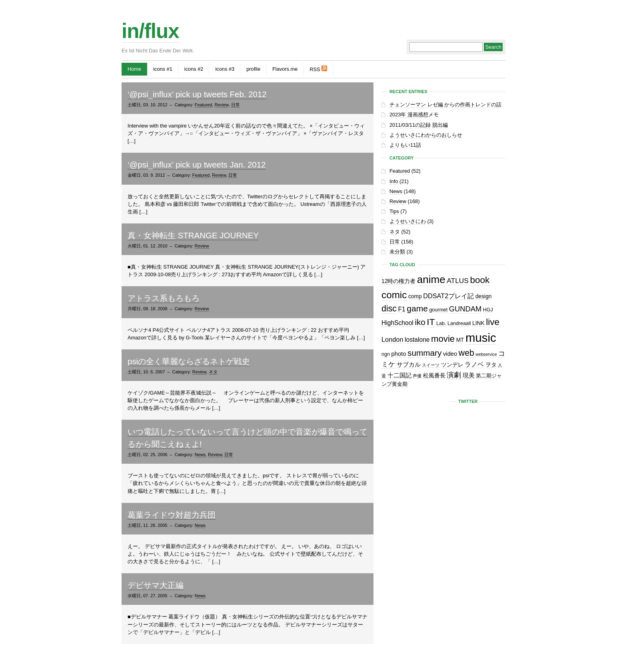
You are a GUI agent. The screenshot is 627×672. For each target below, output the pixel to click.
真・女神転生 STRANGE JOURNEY (193, 235)
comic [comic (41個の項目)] (394, 295)
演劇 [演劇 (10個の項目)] (454, 375)
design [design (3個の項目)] (484, 296)
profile (253, 69)
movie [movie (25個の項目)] (443, 339)
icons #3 (225, 69)
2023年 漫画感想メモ (414, 115)
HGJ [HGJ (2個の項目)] (488, 310)
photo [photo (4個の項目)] (398, 354)
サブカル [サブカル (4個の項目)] (409, 365)
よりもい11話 (405, 145)
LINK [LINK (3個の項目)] (478, 323)
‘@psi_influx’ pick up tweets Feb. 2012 (197, 94)
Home (134, 69)
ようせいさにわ (408, 221)
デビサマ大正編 (156, 585)
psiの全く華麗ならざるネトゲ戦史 (189, 361)
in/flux (150, 31)
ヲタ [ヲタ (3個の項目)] (491, 365)
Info (394, 181)
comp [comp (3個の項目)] (415, 296)
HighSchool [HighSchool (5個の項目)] (397, 323)
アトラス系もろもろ (164, 298)
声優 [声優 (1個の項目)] (417, 376)
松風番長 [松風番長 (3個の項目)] (434, 376)
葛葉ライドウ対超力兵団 (172, 515)
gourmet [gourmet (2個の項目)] (438, 310)
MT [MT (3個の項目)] (460, 340)
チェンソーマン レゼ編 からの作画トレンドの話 (445, 105)
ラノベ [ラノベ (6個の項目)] (474, 364)
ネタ (213, 372)
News (200, 455)
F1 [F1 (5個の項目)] (402, 309)
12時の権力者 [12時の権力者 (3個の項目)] (398, 281)
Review (221, 105)
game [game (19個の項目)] (417, 308)
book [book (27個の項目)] (480, 280)
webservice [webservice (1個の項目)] (486, 354)
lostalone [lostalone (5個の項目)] (417, 340)
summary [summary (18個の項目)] (424, 353)
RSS (318, 69)
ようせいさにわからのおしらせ (426, 135)
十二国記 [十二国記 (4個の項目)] (399, 375)
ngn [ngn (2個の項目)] (386, 354)
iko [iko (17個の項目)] (420, 322)
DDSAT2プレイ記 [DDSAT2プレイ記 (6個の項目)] (448, 296)
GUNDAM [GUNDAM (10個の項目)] (465, 309)
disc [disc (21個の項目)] (389, 309)
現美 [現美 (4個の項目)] (469, 375)
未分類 (397, 252)
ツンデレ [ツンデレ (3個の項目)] (452, 365)
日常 (236, 105)
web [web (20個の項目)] (466, 353)
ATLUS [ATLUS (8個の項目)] (458, 281)
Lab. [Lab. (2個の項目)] (441, 323)
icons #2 (194, 69)
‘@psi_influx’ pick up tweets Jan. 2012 (197, 165)
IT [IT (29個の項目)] (431, 322)
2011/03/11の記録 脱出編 (419, 125)
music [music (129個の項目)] (481, 338)
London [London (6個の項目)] (392, 339)
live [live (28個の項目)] (493, 322)
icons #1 (163, 69)
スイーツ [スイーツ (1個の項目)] (431, 365)
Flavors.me (285, 69)
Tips (394, 211)
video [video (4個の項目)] (450, 354)
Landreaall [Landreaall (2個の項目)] (459, 323)
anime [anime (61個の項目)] (431, 279)
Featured (204, 105)
